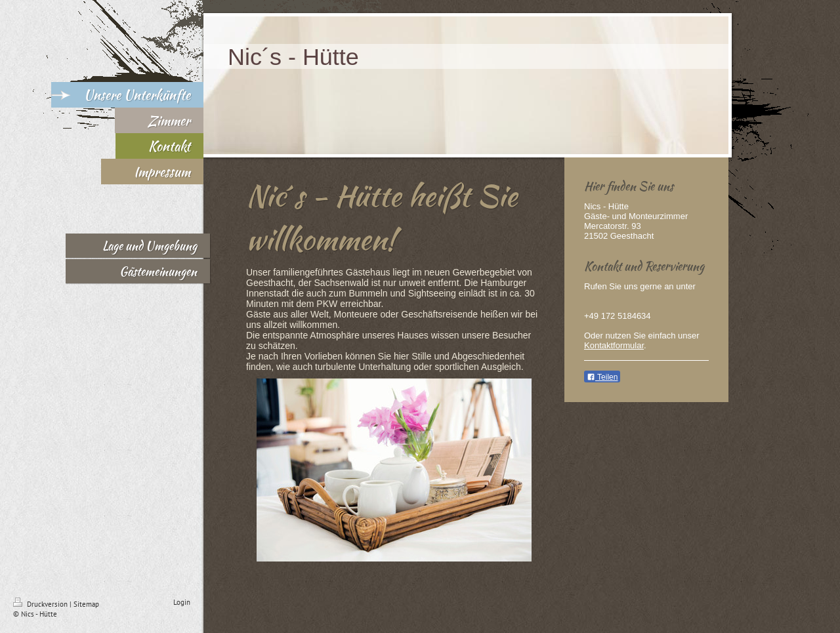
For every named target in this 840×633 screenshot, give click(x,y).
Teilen (602, 377)
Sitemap (86, 604)
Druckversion (41, 604)
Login (182, 602)
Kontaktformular (614, 345)
